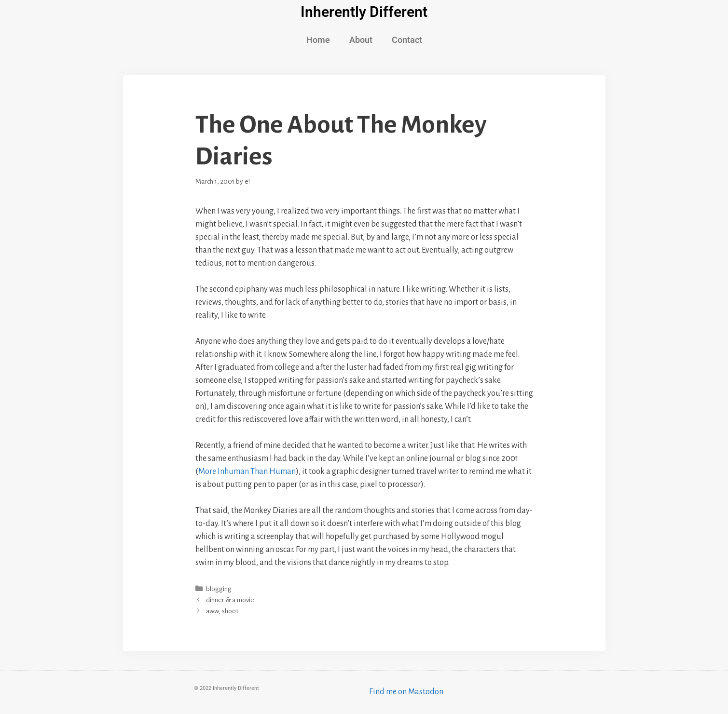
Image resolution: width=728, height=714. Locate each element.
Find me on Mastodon (406, 692)
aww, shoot (222, 611)
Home (318, 40)
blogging (219, 589)
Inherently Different (364, 12)
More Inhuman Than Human (247, 472)
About (361, 40)
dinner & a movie (230, 600)
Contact (407, 40)
